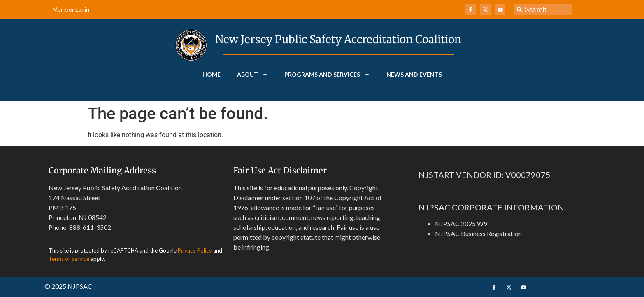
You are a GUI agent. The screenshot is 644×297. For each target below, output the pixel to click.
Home (212, 74)
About (252, 75)
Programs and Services (327, 75)
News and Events (414, 74)
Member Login (71, 9)
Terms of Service (69, 259)
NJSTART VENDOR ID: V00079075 (485, 175)
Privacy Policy (195, 250)
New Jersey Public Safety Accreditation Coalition (338, 39)
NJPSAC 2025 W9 (461, 223)
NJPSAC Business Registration (478, 233)
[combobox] (543, 9)
